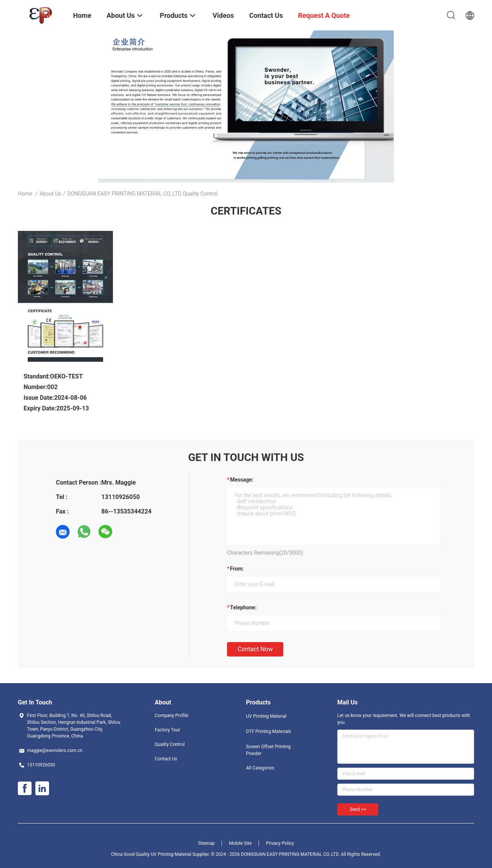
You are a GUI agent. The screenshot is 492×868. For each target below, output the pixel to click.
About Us (50, 194)
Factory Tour (167, 730)
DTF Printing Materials (269, 731)
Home (25, 194)
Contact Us (166, 759)
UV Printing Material (266, 716)
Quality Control (170, 744)
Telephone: (243, 607)
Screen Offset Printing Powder (268, 750)
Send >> (358, 809)
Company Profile (171, 715)
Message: (242, 480)
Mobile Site (240, 843)
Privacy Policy (280, 843)
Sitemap (206, 843)
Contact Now (255, 649)
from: (237, 569)
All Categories (260, 768)
